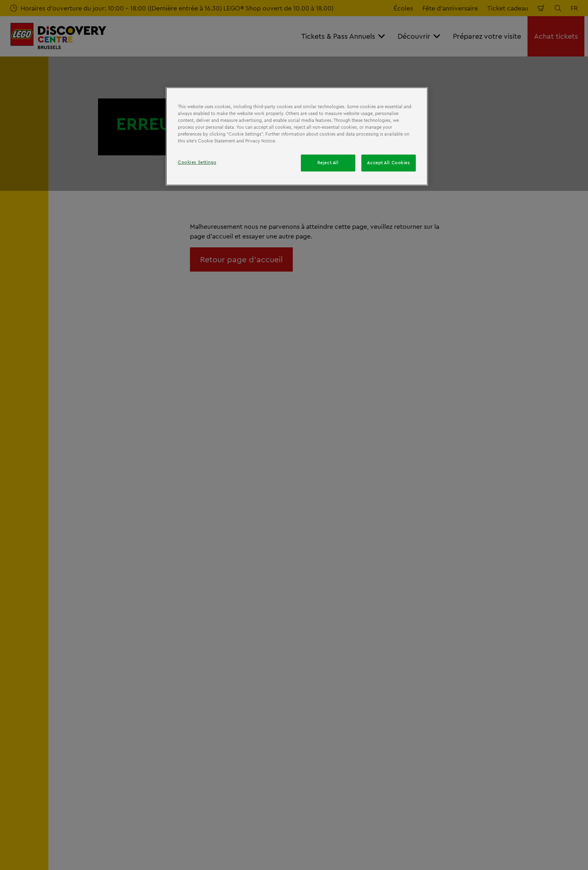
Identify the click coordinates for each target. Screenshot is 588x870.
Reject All (328, 163)
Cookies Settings (197, 162)
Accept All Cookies (388, 163)
